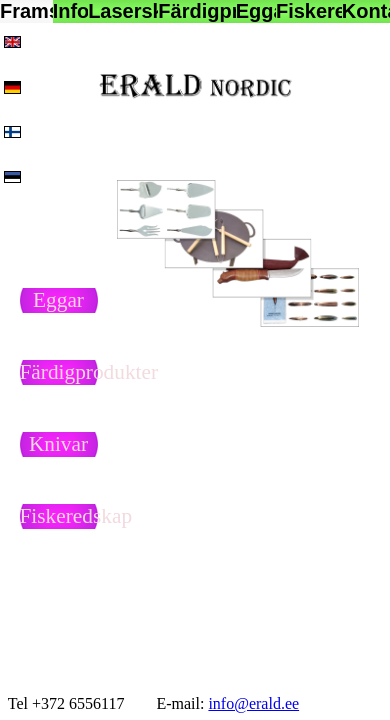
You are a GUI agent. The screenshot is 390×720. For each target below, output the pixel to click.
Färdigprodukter (197, 11)
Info (71, 11)
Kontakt (366, 11)
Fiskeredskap (309, 11)
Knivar (58, 444)
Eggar (256, 11)
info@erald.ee (253, 703)
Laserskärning (123, 11)
